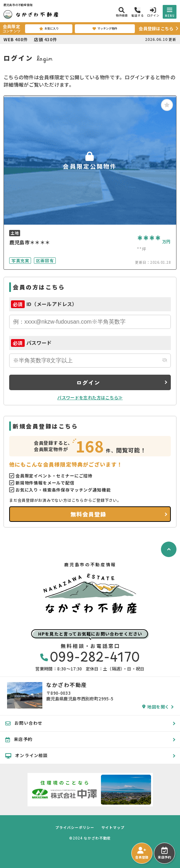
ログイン (88, 382)
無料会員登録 (88, 514)
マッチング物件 (105, 29)
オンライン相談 (27, 755)
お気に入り (49, 29)
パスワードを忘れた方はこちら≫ (90, 397)
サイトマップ (113, 828)
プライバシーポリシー (75, 828)
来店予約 (164, 853)
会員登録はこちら (156, 28)
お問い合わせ (24, 723)
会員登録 (142, 853)
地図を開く (156, 707)
